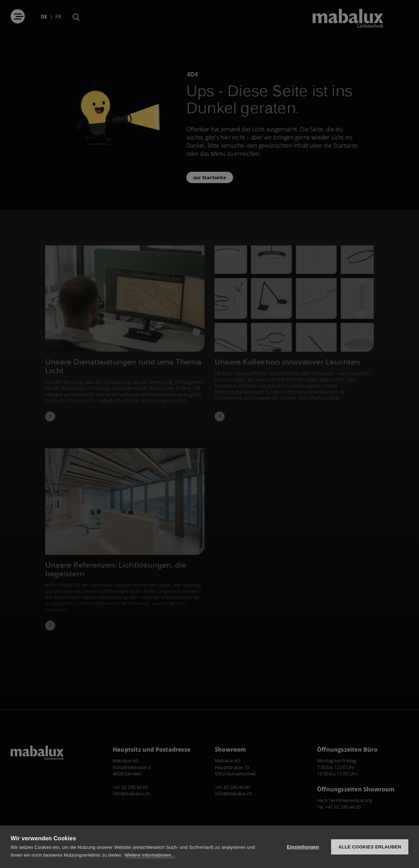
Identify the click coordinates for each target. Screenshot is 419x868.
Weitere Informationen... (150, 855)
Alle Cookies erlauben (370, 847)
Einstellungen (303, 847)
